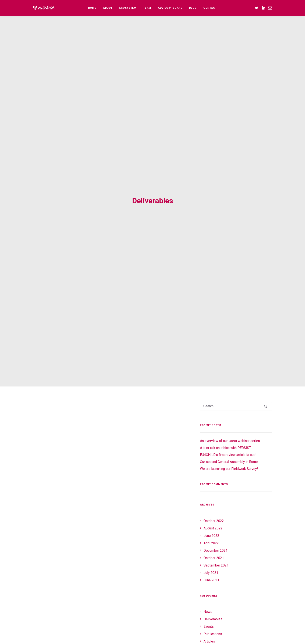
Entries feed (213, 597)
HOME (92, 8)
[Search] (236, 323)
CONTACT (210, 8)
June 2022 (211, 452)
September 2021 (216, 482)
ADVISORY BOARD (170, 8)
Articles (209, 558)
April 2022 (211, 460)
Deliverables (213, 536)
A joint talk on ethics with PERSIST (225, 365)
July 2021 (211, 490)
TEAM (147, 8)
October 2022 (214, 438)
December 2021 (216, 467)
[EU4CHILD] (44, 8)
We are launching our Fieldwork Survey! (229, 386)
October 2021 (214, 475)
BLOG (193, 8)
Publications (213, 551)
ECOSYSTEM (128, 8)
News (208, 528)
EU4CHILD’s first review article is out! (228, 372)
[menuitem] (92, 8)
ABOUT (108, 8)
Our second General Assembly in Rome (229, 379)
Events (209, 543)
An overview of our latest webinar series (230, 358)
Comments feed (216, 605)
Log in (208, 590)
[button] (257, 8)
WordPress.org (215, 612)
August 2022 (213, 445)
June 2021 (211, 497)
